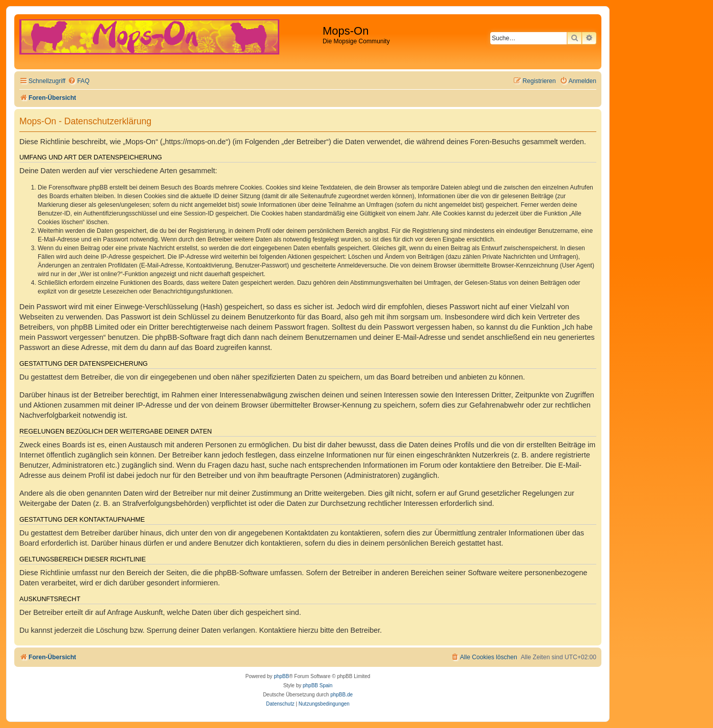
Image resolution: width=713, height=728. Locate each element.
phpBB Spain (318, 685)
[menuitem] (78, 81)
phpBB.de (341, 695)
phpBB (281, 676)
